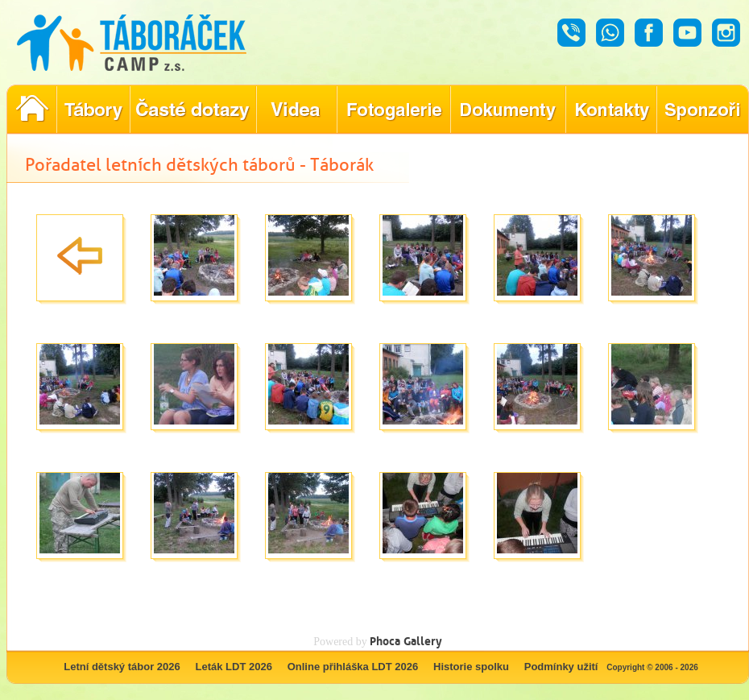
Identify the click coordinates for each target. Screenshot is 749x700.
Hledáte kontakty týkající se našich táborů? (611, 110)
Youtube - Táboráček (687, 33)
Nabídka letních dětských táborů (93, 110)
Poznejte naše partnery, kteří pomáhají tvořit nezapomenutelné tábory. (703, 110)
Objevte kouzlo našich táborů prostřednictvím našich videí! (296, 110)
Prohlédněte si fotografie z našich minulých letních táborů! (393, 110)
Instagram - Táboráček (726, 33)
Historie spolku (471, 667)
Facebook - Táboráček (649, 33)
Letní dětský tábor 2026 (122, 667)
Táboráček (132, 43)
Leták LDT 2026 (234, 667)
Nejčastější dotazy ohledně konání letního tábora (193, 110)
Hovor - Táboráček (571, 33)
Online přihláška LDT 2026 (353, 667)
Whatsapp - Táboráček (610, 33)
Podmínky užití (561, 667)
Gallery (423, 641)
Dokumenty (508, 110)
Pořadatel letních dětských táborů (31, 110)
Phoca (385, 641)
